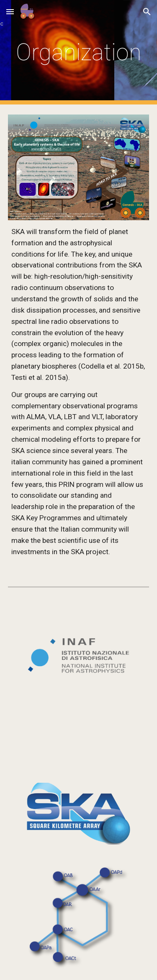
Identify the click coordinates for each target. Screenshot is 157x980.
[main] (79, 52)
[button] (10, 11)
